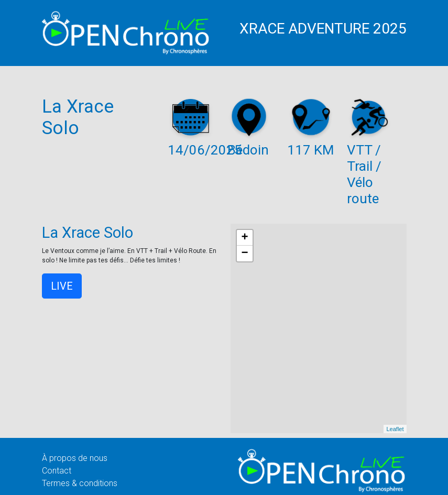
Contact (57, 471)
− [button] (244, 254)
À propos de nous (75, 458)
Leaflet (395, 429)
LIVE (62, 286)
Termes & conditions (80, 483)
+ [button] (244, 238)
